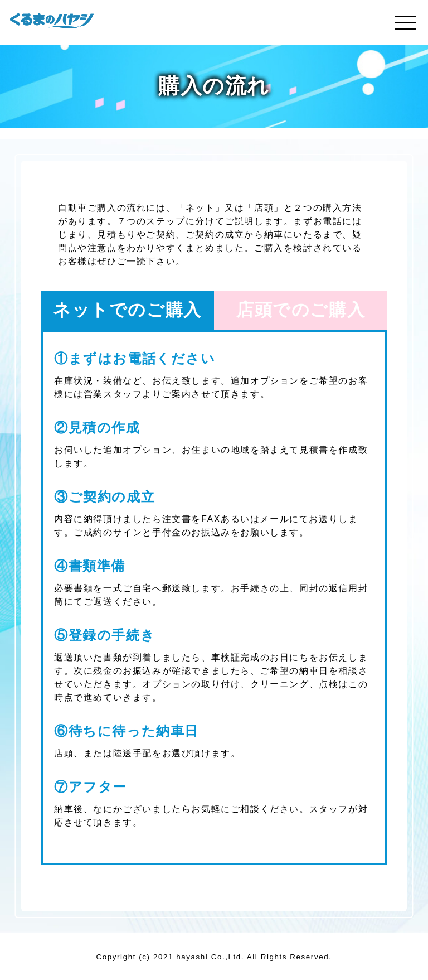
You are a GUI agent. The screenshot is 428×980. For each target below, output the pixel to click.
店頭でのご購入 (301, 310)
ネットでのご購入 (127, 310)
